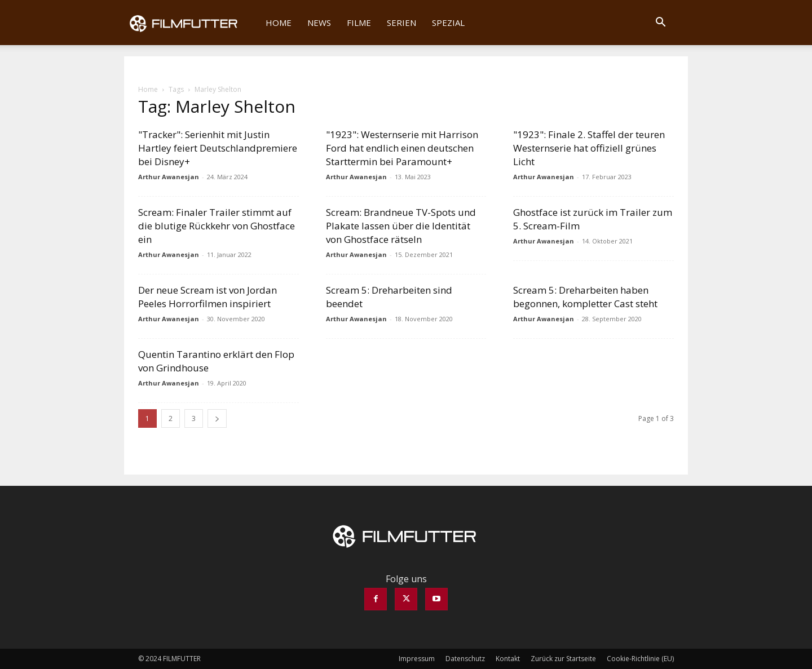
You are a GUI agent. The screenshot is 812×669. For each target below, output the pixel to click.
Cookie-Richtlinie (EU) (640, 659)
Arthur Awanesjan (169, 177)
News (319, 23)
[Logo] (191, 23)
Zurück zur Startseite (563, 659)
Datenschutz (465, 659)
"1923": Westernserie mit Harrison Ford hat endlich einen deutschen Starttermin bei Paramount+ (402, 148)
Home (279, 23)
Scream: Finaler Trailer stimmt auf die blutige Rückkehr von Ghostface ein (217, 226)
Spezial (448, 23)
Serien (401, 23)
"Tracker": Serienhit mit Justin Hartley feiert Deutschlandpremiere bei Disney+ (218, 148)
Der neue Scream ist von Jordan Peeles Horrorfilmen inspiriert (208, 297)
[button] (660, 23)
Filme (359, 23)
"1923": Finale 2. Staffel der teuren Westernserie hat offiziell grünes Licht (589, 148)
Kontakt (508, 659)
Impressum (417, 659)
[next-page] (217, 418)
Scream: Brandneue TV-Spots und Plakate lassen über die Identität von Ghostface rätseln (401, 226)
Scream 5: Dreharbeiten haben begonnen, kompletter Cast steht (585, 297)
